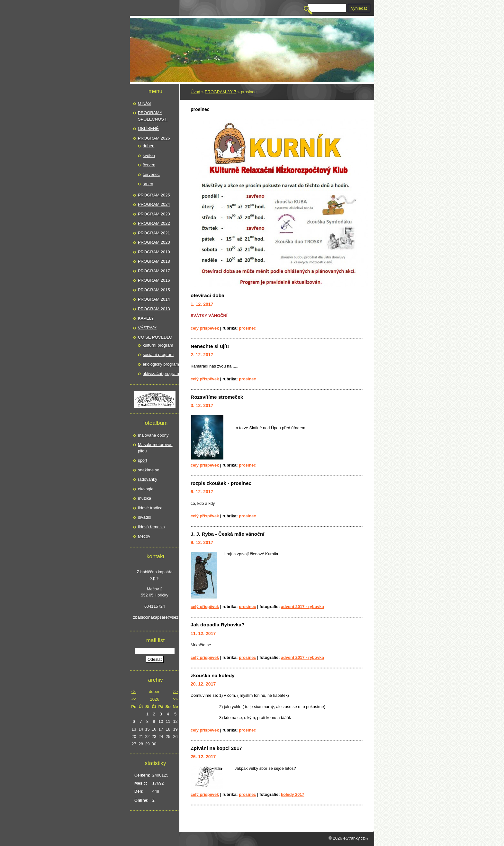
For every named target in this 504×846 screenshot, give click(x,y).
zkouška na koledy (213, 675)
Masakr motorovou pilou (155, 448)
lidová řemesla (151, 527)
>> (175, 691)
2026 (155, 699)
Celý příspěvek (205, 328)
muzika (144, 498)
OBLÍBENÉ (148, 128)
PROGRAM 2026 (154, 138)
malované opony (153, 435)
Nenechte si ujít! (210, 346)
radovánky (148, 479)
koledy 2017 (293, 794)
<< (134, 691)
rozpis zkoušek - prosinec (221, 483)
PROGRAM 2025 (154, 195)
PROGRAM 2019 (154, 252)
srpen (148, 184)
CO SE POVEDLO (155, 337)
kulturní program (158, 345)
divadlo (144, 517)
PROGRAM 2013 (154, 309)
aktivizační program (161, 373)
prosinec (247, 328)
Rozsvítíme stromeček (217, 397)
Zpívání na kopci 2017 (216, 748)
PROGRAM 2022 (154, 223)
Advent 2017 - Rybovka (302, 607)
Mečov (144, 536)
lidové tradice (150, 508)
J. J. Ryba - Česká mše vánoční (228, 534)
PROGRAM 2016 (154, 280)
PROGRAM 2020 (154, 242)
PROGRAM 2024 (154, 204)
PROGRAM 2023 (154, 214)
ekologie (146, 489)
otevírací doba (207, 295)
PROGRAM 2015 (154, 290)
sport (143, 460)
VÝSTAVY (147, 328)
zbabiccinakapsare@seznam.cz (155, 617)
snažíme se (148, 470)
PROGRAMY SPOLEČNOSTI (153, 116)
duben (148, 146)
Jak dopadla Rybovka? (218, 625)
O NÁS (144, 103)
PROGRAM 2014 (154, 299)
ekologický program (161, 364)
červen (149, 165)
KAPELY (146, 318)
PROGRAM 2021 (154, 233)
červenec (151, 174)
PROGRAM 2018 (154, 261)
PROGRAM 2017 (221, 92)
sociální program (158, 355)
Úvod (195, 92)
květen (149, 155)
